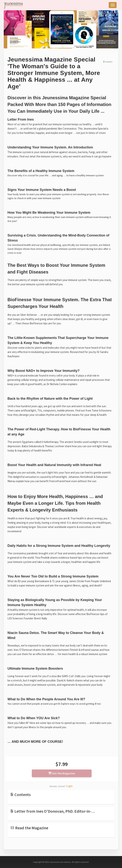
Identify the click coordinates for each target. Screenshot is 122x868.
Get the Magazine (62, 773)
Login (69, 786)
